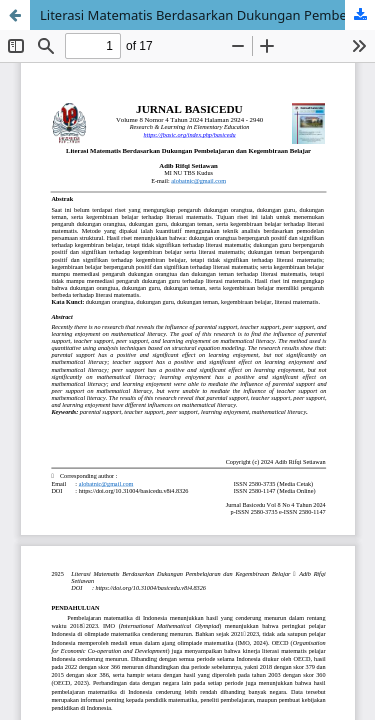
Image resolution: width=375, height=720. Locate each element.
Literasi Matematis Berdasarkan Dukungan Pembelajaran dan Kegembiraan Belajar (207, 15)
